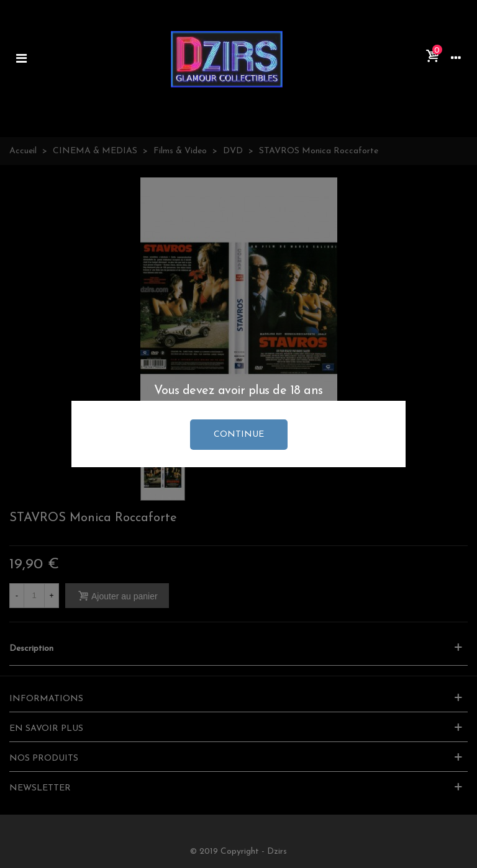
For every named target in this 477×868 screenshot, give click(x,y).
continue (239, 435)
